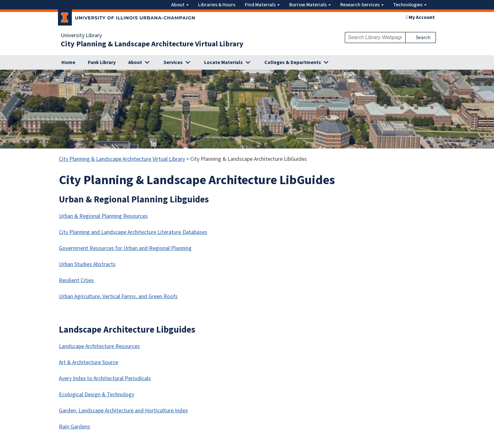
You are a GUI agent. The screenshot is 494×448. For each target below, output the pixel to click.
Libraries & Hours (217, 5)
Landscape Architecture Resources (99, 346)
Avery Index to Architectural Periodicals (105, 378)
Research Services (362, 5)
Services (173, 62)
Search (423, 38)
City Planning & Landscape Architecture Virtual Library (152, 44)
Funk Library (102, 62)
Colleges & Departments (293, 62)
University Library (81, 36)
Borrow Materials (310, 5)
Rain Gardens (75, 427)
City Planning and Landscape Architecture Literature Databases (133, 232)
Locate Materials (224, 62)
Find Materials (262, 5)
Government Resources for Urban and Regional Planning (125, 248)
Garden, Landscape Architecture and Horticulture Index (123, 411)
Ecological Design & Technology (97, 395)
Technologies (410, 5)
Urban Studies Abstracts (87, 264)
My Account (420, 17)
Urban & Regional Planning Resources (103, 216)
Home (68, 62)
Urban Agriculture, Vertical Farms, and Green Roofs (118, 297)
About (180, 5)
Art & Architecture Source (89, 362)
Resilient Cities (76, 280)
